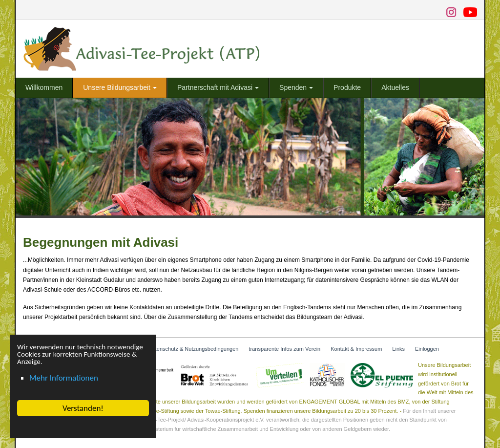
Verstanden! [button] (83, 408)
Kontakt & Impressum (356, 349)
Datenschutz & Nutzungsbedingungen (194, 349)
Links (398, 349)
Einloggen (427, 349)
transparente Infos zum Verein (284, 349)
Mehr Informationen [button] (63, 378)
